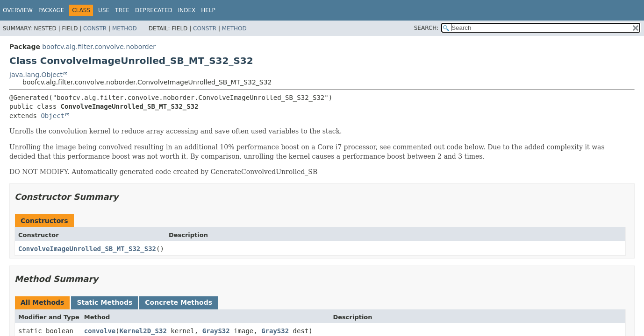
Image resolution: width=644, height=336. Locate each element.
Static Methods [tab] (104, 302)
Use (104, 10)
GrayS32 (216, 331)
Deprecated (154, 10)
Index (187, 10)
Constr (95, 28)
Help (208, 10)
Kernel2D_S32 (143, 331)
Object (53, 116)
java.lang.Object (36, 75)
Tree (122, 10)
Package (51, 10)
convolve (100, 331)
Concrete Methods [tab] (179, 302)
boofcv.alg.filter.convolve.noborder (99, 47)
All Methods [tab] (42, 302)
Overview (18, 10)
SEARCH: (426, 28)
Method (125, 28)
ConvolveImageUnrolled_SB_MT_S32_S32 (87, 249)
